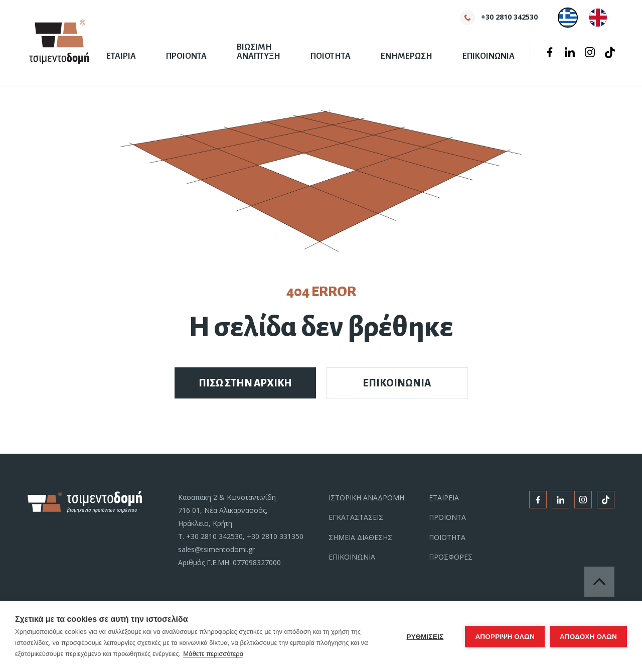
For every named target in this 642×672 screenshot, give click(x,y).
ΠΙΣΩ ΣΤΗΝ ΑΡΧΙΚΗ (245, 383)
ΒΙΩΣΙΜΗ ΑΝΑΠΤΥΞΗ (259, 52)
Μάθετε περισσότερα (213, 654)
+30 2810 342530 (214, 536)
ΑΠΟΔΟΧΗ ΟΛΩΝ (588, 637)
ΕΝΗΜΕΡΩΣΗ (407, 56)
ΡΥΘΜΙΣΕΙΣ (425, 637)
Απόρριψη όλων (505, 637)
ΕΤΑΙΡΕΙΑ (444, 498)
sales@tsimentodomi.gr (216, 549)
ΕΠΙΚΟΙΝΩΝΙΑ (489, 56)
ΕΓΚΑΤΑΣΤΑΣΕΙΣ (356, 517)
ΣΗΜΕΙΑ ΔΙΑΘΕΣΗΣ (360, 537)
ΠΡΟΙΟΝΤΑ (186, 56)
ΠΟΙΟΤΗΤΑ (331, 56)
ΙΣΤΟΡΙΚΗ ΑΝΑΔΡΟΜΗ (366, 498)
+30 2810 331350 (275, 536)
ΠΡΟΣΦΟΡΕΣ (451, 557)
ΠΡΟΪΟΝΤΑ (447, 517)
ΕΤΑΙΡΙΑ (121, 56)
